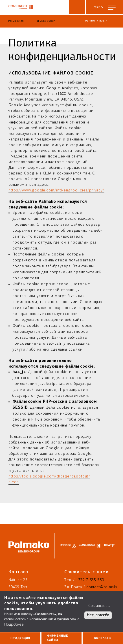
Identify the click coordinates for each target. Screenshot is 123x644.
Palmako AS (16, 21)
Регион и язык (96, 21)
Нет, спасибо (98, 615)
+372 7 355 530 (90, 580)
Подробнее (14, 625)
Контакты (103, 638)
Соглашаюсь (99, 606)
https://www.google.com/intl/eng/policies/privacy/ (56, 190)
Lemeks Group (46, 21)
